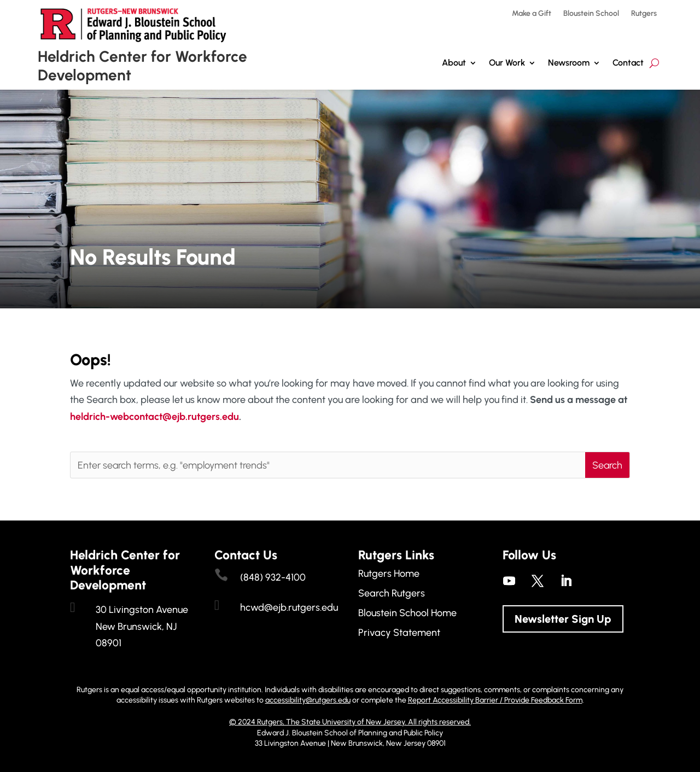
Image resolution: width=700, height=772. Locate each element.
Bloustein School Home (407, 613)
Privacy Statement (399, 633)
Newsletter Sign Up (563, 619)
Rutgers (644, 14)
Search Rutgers (392, 593)
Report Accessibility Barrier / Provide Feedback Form (495, 700)
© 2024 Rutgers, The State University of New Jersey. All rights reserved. (350, 722)
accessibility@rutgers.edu (308, 700)
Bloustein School (591, 14)
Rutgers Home (389, 574)
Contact (628, 63)
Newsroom (569, 63)
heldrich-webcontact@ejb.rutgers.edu (154, 417)
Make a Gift (532, 14)
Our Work (507, 63)
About (454, 63)
